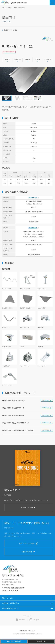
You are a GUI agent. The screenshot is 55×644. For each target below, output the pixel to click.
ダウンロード (48, 59)
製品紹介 (7, 59)
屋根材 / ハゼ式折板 (11, 30)
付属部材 (38, 59)
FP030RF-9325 (33, 198)
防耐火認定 (28, 59)
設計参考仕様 (17, 59)
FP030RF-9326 (33, 228)
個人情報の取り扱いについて (27, 631)
